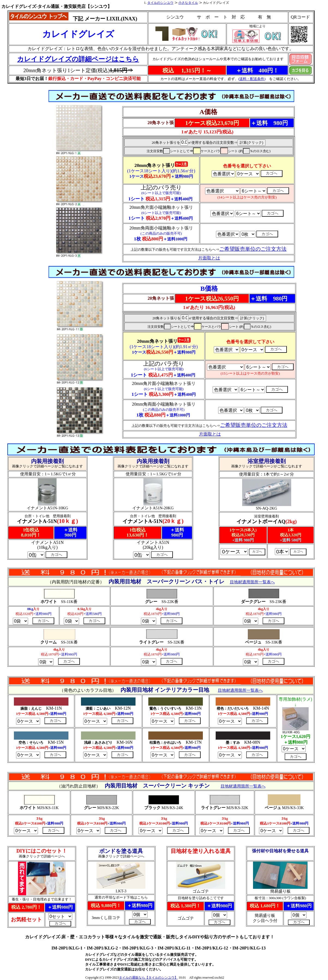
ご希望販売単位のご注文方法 (254, 425)
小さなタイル (188, 3)
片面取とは (210, 434)
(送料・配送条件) (252, 79)
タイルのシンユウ (160, 3)
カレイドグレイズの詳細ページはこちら (78, 59)
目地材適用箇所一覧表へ (252, 582)
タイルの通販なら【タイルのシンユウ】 (148, 978)
